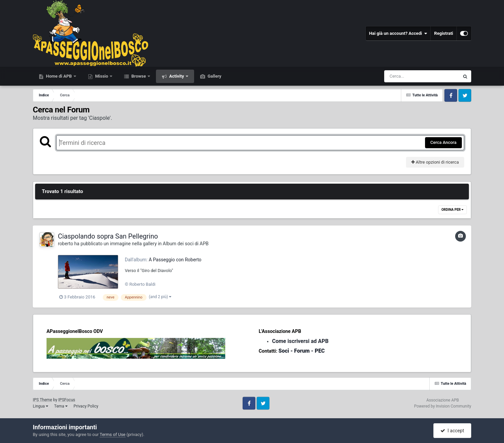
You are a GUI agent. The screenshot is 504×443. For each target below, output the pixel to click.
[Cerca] (407, 76)
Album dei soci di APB (186, 244)
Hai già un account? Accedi (398, 33)
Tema (61, 406)
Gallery (214, 76)
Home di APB (59, 76)
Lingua (40, 406)
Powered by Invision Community (443, 406)
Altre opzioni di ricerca (435, 162)
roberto (65, 244)
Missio (102, 76)
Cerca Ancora (443, 142)
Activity (177, 76)
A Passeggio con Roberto (175, 260)
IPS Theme (43, 400)
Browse (139, 76)
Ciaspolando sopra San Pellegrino (108, 236)
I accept (452, 431)
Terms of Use (113, 434)
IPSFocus (67, 400)
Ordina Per (452, 210)
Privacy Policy (86, 406)
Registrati (444, 33)
